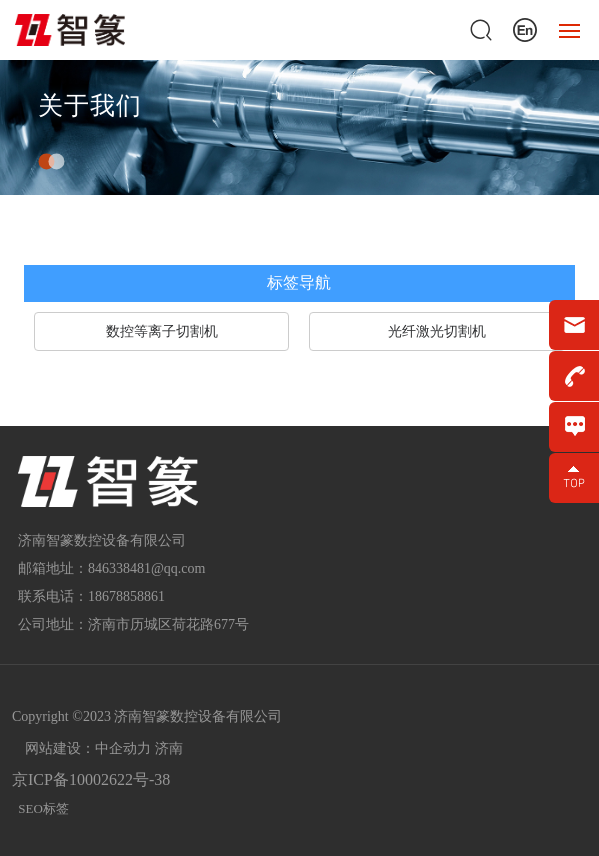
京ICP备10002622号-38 (91, 779)
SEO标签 (43, 808)
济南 (169, 748)
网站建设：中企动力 (88, 748)
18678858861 (126, 596)
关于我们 (90, 106)
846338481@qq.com (147, 568)
